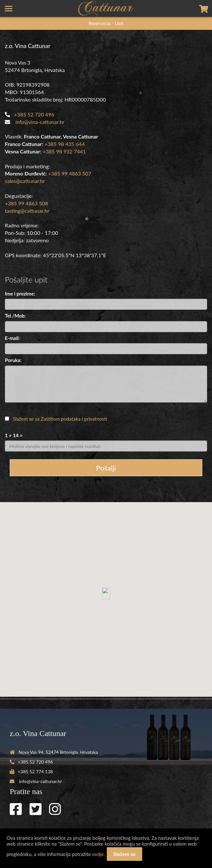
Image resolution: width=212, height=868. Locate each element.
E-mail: (12, 338)
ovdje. (99, 854)
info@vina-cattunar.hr (40, 122)
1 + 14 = (14, 435)
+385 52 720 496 (34, 114)
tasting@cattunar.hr (27, 211)
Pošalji (106, 468)
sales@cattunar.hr (25, 181)
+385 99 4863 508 (26, 203)
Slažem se (125, 854)
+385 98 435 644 (65, 144)
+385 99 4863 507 (70, 173)
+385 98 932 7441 (64, 151)
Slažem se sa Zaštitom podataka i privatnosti (60, 419)
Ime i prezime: (20, 294)
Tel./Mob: (15, 316)
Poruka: (13, 360)
